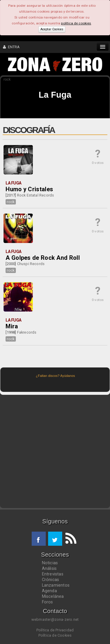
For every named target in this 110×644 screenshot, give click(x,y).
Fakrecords (27, 332)
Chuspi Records (31, 264)
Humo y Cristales (29, 189)
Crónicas (51, 580)
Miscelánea (53, 596)
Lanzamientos (56, 585)
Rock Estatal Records (36, 195)
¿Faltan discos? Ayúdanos (55, 376)
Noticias (50, 563)
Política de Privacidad (55, 630)
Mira (12, 326)
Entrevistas (53, 574)
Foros (48, 602)
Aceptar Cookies (52, 29)
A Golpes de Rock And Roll (43, 258)
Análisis (49, 568)
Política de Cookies (55, 635)
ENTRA (11, 47)
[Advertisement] (55, 451)
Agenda (49, 591)
